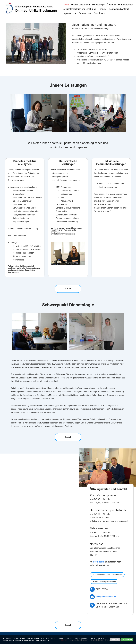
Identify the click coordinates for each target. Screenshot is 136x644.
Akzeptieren (127, 639)
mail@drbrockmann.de (106, 597)
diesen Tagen (99, 562)
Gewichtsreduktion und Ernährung (79, 9)
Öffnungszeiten (126, 5)
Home (66, 5)
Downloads (99, 13)
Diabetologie (98, 5)
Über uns (111, 5)
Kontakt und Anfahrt (119, 9)
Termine (102, 9)
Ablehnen (115, 639)
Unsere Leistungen (81, 5)
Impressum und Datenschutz (77, 13)
